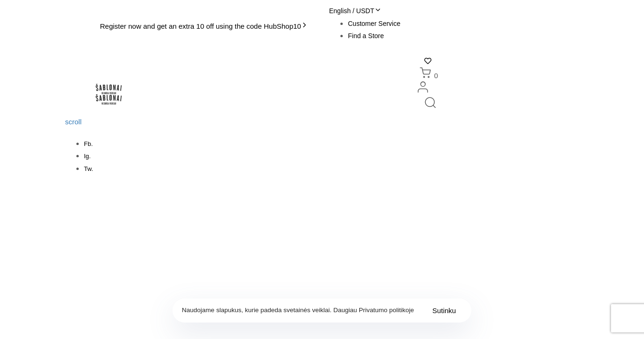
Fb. (88, 144)
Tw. (89, 169)
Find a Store (366, 36)
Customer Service (374, 24)
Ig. (87, 156)
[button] (355, 11)
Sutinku (444, 311)
